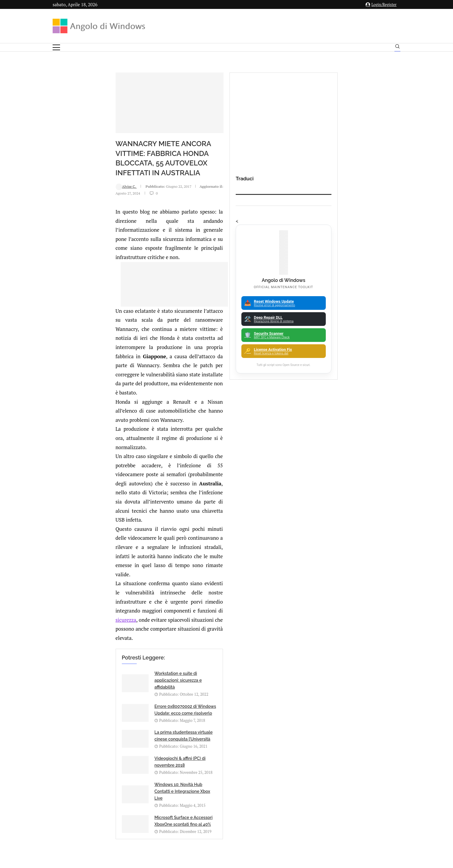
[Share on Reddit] (127, 608)
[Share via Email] (146, 608)
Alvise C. (71, 200)
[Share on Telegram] (140, 608)
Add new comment (93, 624)
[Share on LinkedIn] (121, 608)
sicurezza (245, 446)
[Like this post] (103, 608)
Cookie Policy (243, 809)
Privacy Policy (211, 809)
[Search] (397, 48)
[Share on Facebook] (109, 608)
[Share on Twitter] (115, 608)
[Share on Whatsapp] (133, 608)
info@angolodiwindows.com (237, 778)
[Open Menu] (56, 47)
